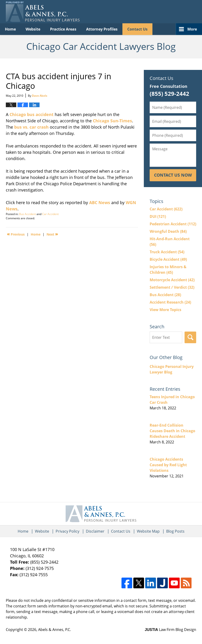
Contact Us (137, 29)
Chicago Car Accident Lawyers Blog (43, 12)
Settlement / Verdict (172, 287)
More (192, 29)
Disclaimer (95, 531)
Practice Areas (63, 29)
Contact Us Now (173, 175)
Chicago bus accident (32, 114)
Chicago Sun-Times (112, 121)
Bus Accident (27, 214)
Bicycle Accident (168, 259)
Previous (16, 234)
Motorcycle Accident (172, 280)
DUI (158, 216)
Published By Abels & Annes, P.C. (148, 12)
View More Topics (165, 310)
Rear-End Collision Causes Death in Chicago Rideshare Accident (172, 431)
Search (190, 337)
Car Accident (50, 214)
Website (33, 29)
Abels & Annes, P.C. (55, 630)
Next (52, 234)
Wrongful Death (168, 231)
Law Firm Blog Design (170, 630)
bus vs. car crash (31, 127)
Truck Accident (167, 252)
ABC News (100, 202)
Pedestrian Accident (173, 224)
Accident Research (170, 302)
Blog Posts (175, 531)
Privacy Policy (67, 531)
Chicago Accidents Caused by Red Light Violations (168, 465)
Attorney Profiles (102, 29)
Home (10, 29)
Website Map (148, 531)
